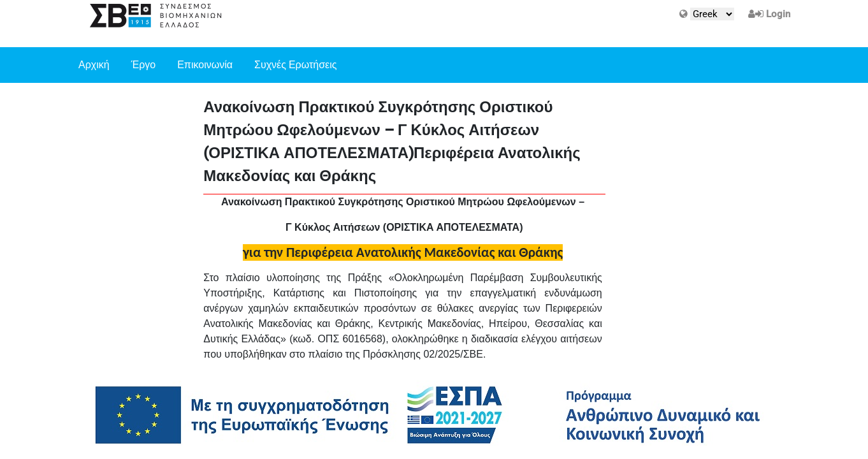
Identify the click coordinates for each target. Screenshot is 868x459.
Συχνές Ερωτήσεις (295, 65)
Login (778, 14)
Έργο (144, 65)
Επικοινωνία (205, 65)
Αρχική (94, 65)
